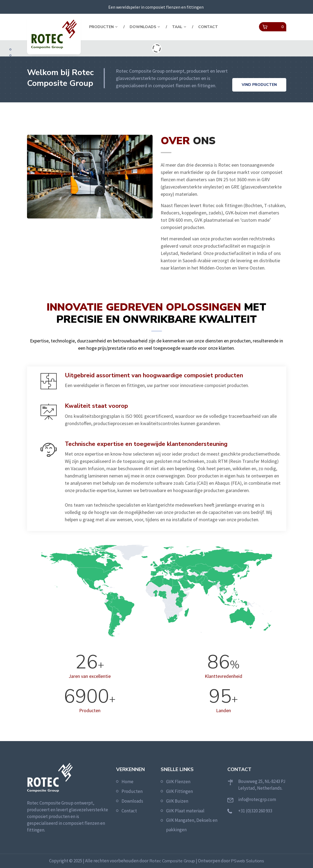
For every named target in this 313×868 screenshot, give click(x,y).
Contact (208, 27)
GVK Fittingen (179, 791)
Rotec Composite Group (172, 861)
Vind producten (259, 85)
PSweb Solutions (248, 861)
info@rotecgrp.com (257, 799)
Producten (101, 27)
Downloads (143, 27)
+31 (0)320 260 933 (255, 811)
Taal (177, 27)
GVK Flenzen (178, 782)
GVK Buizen (177, 801)
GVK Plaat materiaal (185, 811)
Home (127, 782)
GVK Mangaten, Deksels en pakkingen (192, 825)
